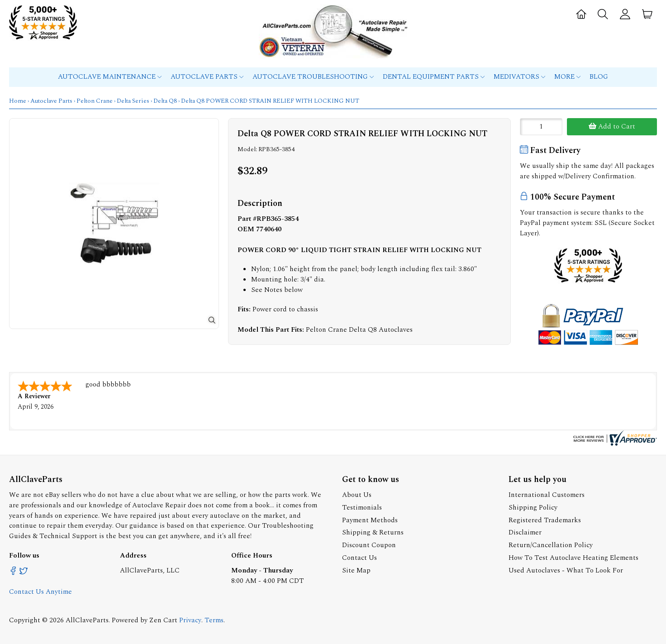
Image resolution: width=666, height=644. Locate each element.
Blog (599, 77)
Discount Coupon (369, 545)
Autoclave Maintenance (110, 77)
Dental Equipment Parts (434, 77)
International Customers (547, 495)
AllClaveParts (87, 620)
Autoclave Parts (207, 77)
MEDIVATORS (519, 77)
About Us (357, 495)
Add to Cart (612, 126)
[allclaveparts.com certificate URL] (614, 444)
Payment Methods (370, 520)
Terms (214, 620)
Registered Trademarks (545, 520)
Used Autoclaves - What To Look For (566, 570)
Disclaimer (525, 532)
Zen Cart (163, 620)
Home (18, 101)
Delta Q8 (165, 101)
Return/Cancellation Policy (551, 545)
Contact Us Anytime (40, 592)
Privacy (190, 620)
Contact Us (359, 558)
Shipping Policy (533, 508)
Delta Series (133, 101)
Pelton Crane (95, 101)
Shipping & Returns (373, 532)
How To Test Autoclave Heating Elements (573, 558)
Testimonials (362, 508)
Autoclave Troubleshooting (313, 77)
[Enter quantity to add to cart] (541, 127)
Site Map (356, 570)
